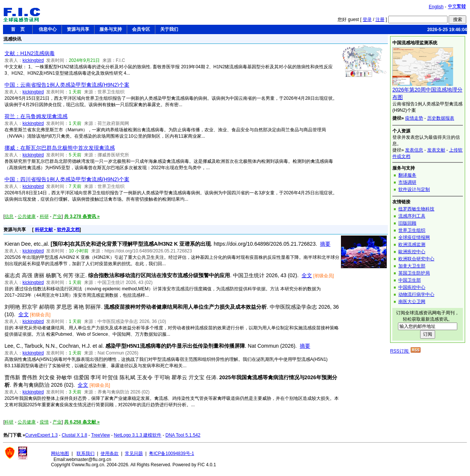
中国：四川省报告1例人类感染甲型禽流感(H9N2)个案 (67, 179)
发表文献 (436, 150)
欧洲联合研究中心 (416, 259)
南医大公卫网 (412, 302)
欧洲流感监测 (412, 245)
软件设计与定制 (414, 189)
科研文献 (44, 230)
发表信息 (414, 150)
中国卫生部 (410, 280)
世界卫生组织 (412, 230)
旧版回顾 (407, 223)
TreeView (101, 435)
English (436, 7)
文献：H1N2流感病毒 (30, 53)
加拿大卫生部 (412, 266)
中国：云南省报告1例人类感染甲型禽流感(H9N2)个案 (67, 85)
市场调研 (407, 182)
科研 (44, 216)
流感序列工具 (412, 216)
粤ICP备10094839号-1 (171, 453)
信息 (9, 216)
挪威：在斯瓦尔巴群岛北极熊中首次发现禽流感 (60, 148)
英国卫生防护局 (414, 273)
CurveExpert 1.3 (41, 435)
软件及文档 (68, 230)
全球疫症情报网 (414, 237)
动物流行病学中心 (416, 294)
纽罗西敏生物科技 (416, 209)
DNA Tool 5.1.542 (183, 435)
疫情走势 (414, 118)
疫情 (44, 422)
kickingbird (33, 60)
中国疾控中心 (412, 287)
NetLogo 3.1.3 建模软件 (138, 435)
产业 (57, 216)
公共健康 (27, 216)
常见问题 (134, 453)
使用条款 (110, 453)
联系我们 (86, 453)
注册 (380, 20)
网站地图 (60, 453)
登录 (367, 20)
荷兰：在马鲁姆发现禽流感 (36, 116)
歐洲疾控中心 (412, 252)
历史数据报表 (441, 118)
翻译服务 (407, 175)
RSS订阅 (405, 351)
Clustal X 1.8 (74, 435)
